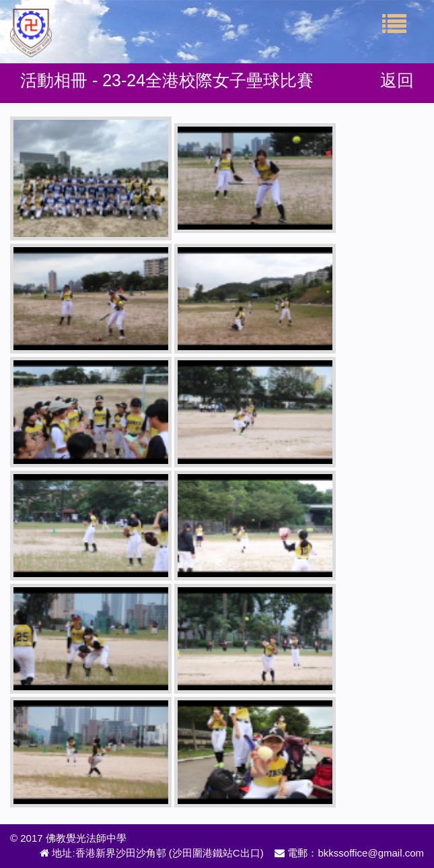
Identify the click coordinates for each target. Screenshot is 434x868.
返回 (397, 80)
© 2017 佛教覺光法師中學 (68, 838)
